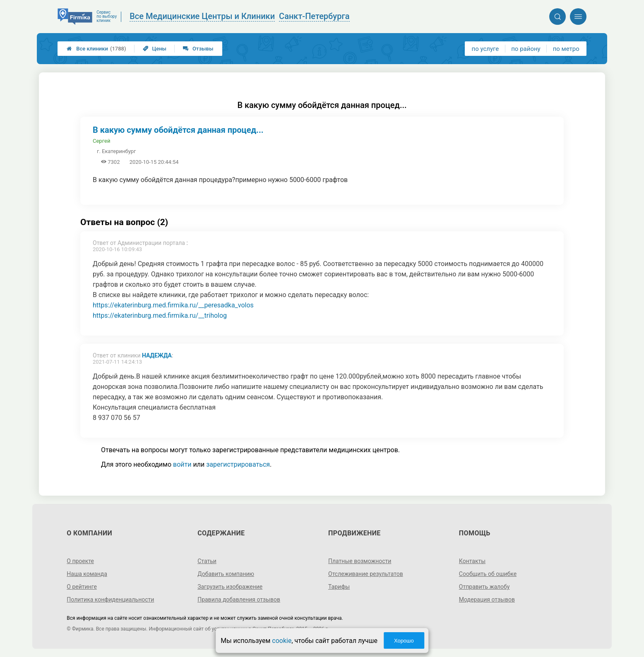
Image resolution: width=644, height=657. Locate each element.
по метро (566, 49)
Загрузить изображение (230, 587)
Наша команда (87, 574)
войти (182, 464)
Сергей (101, 141)
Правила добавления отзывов (239, 599)
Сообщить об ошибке (488, 574)
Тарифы (339, 587)
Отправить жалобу (484, 587)
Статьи (207, 561)
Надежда (157, 355)
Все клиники (96, 49)
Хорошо (404, 641)
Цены (155, 49)
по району (526, 49)
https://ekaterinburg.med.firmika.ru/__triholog (160, 315)
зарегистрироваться (238, 464)
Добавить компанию (226, 574)
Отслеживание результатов (366, 574)
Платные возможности (360, 561)
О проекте (80, 561)
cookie (282, 641)
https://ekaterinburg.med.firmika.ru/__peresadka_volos (173, 305)
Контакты (472, 561)
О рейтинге (82, 587)
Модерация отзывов (487, 599)
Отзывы (198, 49)
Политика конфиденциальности (110, 599)
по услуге (485, 49)
